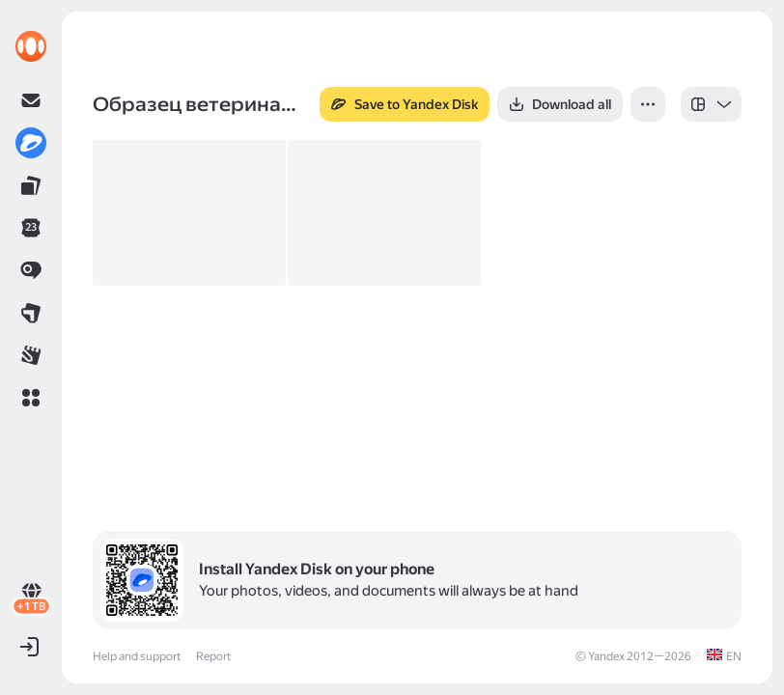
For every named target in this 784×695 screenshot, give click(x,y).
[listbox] (711, 104)
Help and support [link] (137, 656)
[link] (31, 46)
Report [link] (213, 656)
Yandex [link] (606, 656)
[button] (31, 398)
